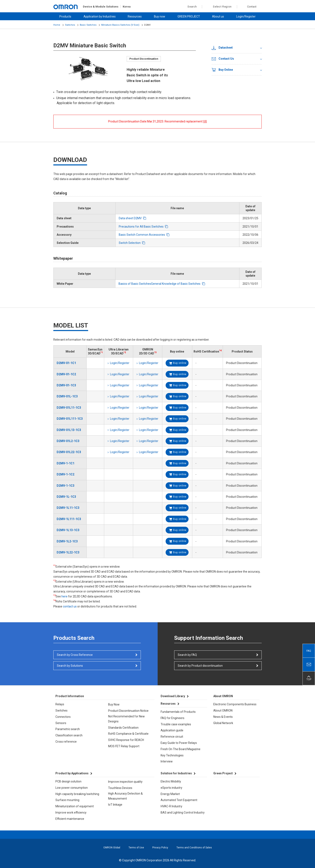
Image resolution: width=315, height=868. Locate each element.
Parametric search (68, 729)
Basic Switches (88, 25)
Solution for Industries (176, 773)
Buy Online (222, 70)
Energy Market (170, 794)
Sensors (61, 723)
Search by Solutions (70, 666)
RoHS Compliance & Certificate (128, 734)
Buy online (180, 363)
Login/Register (246, 16)
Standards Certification (123, 728)
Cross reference (66, 742)
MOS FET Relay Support (124, 746)
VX (205, 121)
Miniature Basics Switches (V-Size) (120, 25)
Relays (60, 704)
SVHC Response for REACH (126, 740)
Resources (135, 16)
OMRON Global (112, 848)
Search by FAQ (187, 655)
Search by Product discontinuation (200, 666)
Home (57, 25)
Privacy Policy (160, 848)
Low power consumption (72, 788)
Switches (70, 25)
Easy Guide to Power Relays (179, 743)
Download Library (173, 696)
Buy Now (114, 704)
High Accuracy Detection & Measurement (125, 796)
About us (218, 16)
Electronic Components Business (235, 704)
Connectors (63, 717)
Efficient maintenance (70, 819)
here (64, 596)
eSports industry (171, 788)
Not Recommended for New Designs (126, 719)
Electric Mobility (171, 781)
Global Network (223, 723)
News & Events (223, 717)
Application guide (172, 730)
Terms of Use (136, 848)
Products (65, 16)
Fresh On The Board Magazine (181, 749)
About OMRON (223, 711)
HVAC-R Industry (171, 806)
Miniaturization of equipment (75, 806)
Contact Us (223, 59)
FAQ (309, 651)
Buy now (160, 16)
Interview (167, 761)
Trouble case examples (176, 724)
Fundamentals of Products (178, 712)
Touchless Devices (120, 788)
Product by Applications (72, 773)
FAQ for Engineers (172, 718)
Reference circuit (172, 737)
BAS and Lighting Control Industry (183, 813)
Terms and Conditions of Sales (194, 848)
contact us (70, 606)
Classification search (69, 735)
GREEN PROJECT (189, 16)
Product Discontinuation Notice (128, 711)
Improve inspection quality (125, 782)
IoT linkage (115, 805)
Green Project (223, 773)
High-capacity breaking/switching (77, 794)
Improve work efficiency (71, 813)
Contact (252, 7)
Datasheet (222, 48)
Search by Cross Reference (75, 655)
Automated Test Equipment (179, 800)
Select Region (222, 7)
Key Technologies (172, 755)
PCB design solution (68, 781)
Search (190, 7)
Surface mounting (67, 800)
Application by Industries (100, 16)
